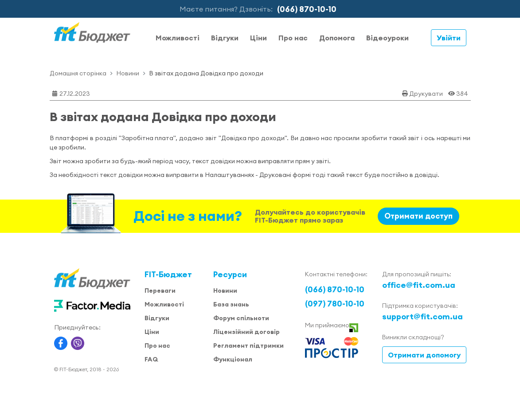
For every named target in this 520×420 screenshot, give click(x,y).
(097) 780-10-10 (335, 304)
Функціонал (233, 359)
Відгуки (225, 38)
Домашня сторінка (78, 73)
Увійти (449, 38)
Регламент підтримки (248, 345)
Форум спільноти (241, 318)
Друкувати (426, 94)
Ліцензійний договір (246, 332)
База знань (231, 304)
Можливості (178, 38)
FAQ (151, 359)
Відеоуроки (387, 38)
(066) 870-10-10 (307, 9)
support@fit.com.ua (422, 316)
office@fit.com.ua (419, 285)
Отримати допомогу (424, 355)
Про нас (293, 38)
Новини (128, 73)
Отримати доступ (418, 216)
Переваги (160, 290)
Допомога (337, 38)
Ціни (258, 38)
